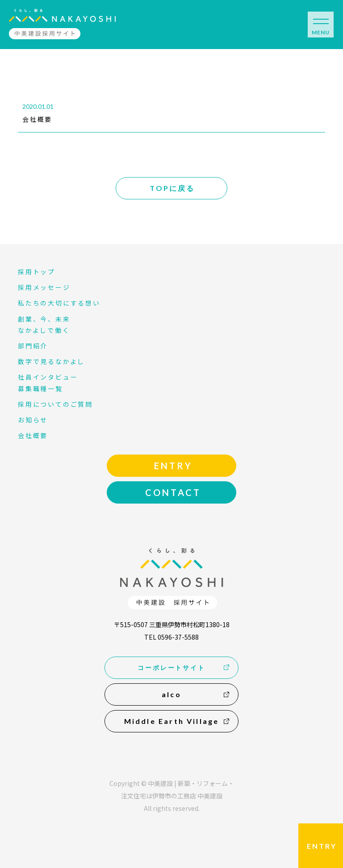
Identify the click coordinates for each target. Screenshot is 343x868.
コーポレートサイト (171, 668)
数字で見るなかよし (51, 361)
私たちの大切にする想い (59, 303)
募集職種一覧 (40, 389)
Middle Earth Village (172, 721)
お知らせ (33, 420)
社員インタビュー (48, 377)
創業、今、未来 (44, 319)
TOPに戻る (172, 188)
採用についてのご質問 (55, 404)
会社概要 (37, 119)
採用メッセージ (44, 287)
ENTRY (322, 846)
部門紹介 (33, 346)
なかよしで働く (44, 330)
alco (171, 694)
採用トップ (37, 272)
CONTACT (173, 492)
